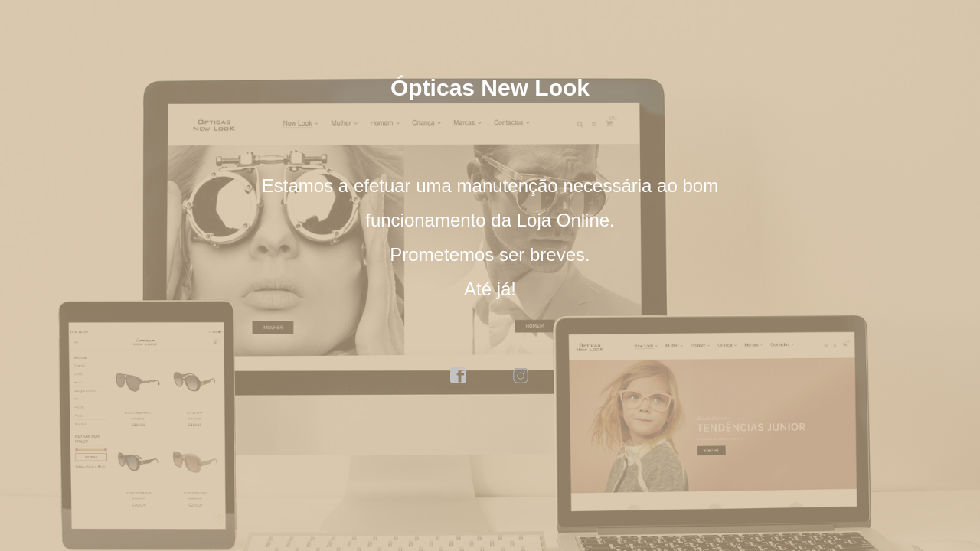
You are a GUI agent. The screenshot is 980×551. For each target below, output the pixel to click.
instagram (521, 376)
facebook (459, 376)
